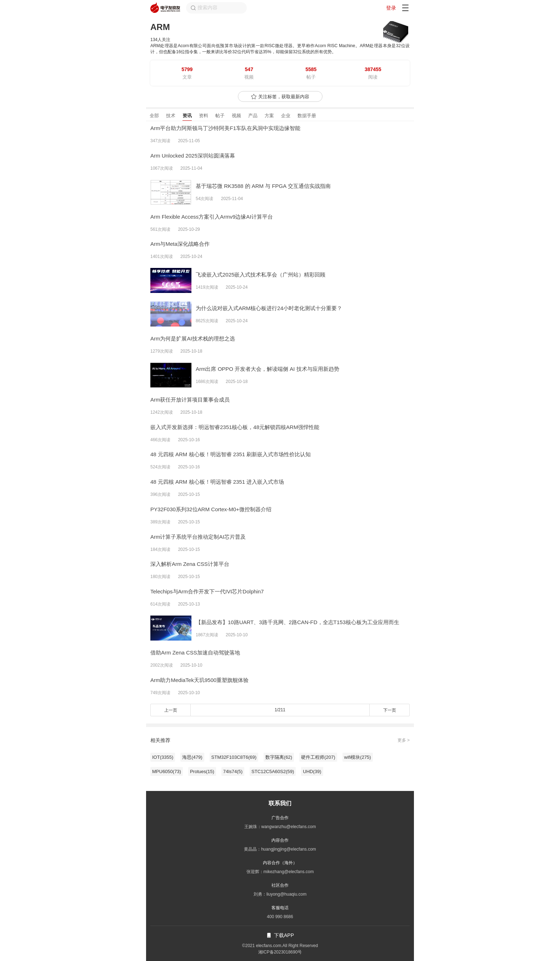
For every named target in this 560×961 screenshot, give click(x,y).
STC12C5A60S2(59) (273, 771)
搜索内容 (204, 8)
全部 (154, 116)
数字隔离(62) (279, 757)
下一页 (390, 710)
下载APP (280, 935)
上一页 (171, 710)
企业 (286, 116)
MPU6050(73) (167, 771)
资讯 (187, 116)
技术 (171, 116)
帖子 (220, 116)
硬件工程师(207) (318, 757)
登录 (391, 8)
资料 (204, 116)
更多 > (404, 740)
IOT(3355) (163, 757)
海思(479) (192, 757)
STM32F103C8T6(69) (234, 757)
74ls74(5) (233, 771)
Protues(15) (202, 771)
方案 (269, 116)
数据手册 (307, 116)
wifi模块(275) (358, 757)
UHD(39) (312, 771)
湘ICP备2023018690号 (280, 952)
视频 (236, 116)
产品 (253, 116)
